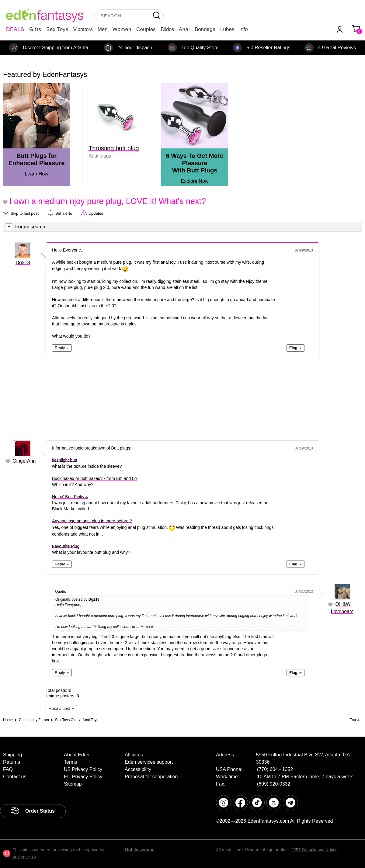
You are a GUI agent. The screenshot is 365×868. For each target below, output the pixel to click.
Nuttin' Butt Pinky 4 (70, 497)
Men (103, 29)
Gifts (35, 29)
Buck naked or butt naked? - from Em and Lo (94, 478)
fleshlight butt (65, 460)
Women (122, 29)
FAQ (8, 769)
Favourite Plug (66, 546)
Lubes (227, 29)
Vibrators (83, 29)
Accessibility (138, 769)
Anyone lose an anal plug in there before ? (92, 521)
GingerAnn (24, 461)
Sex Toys (57, 29)
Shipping (12, 755)
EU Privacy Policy (83, 777)
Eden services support (149, 762)
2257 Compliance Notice (314, 850)
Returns (12, 762)
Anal (184, 29)
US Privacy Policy (83, 769)
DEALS (15, 29)
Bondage (205, 29)
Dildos (167, 29)
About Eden (77, 755)
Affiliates (134, 755)
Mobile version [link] (140, 850)
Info (243, 29)
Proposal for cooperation (151, 777)
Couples (146, 29)
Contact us (15, 777)
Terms (71, 762)
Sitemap (73, 784)
